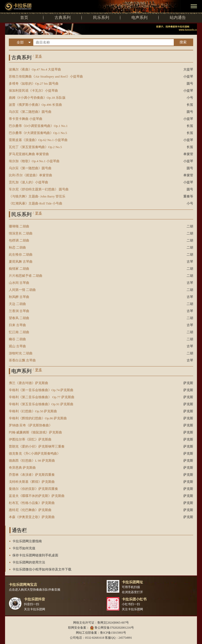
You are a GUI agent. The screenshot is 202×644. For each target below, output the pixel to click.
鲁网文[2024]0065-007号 (113, 623)
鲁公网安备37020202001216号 (114, 628)
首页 (24, 18)
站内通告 (178, 18)
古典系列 (63, 18)
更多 (39, 56)
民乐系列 (101, 18)
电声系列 (139, 18)
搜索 (183, 42)
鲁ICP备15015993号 (113, 633)
